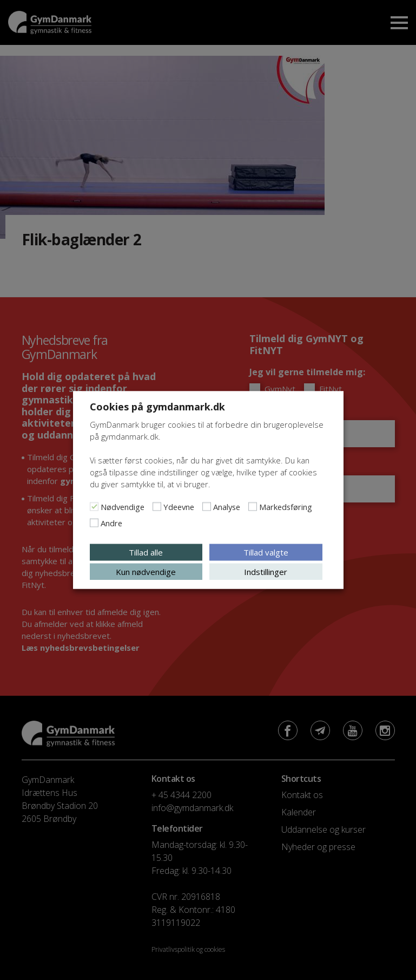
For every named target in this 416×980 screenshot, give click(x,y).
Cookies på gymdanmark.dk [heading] (157, 407)
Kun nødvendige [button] (146, 572)
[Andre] (94, 523)
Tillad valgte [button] (266, 552)
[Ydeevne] (157, 507)
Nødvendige (123, 507)
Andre (111, 523)
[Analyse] (207, 507)
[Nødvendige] (94, 507)
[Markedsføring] (253, 507)
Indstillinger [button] (266, 572)
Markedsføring (286, 507)
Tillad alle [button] (146, 552)
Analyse (227, 507)
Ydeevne (179, 507)
